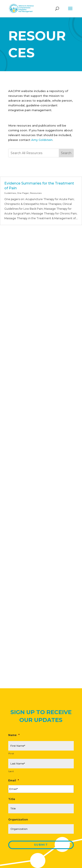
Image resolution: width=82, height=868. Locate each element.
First (11, 754)
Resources (36, 193)
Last (11, 771)
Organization (18, 819)
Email (14, 780)
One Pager (23, 193)
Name (14, 735)
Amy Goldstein (42, 140)
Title (12, 799)
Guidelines (10, 193)
